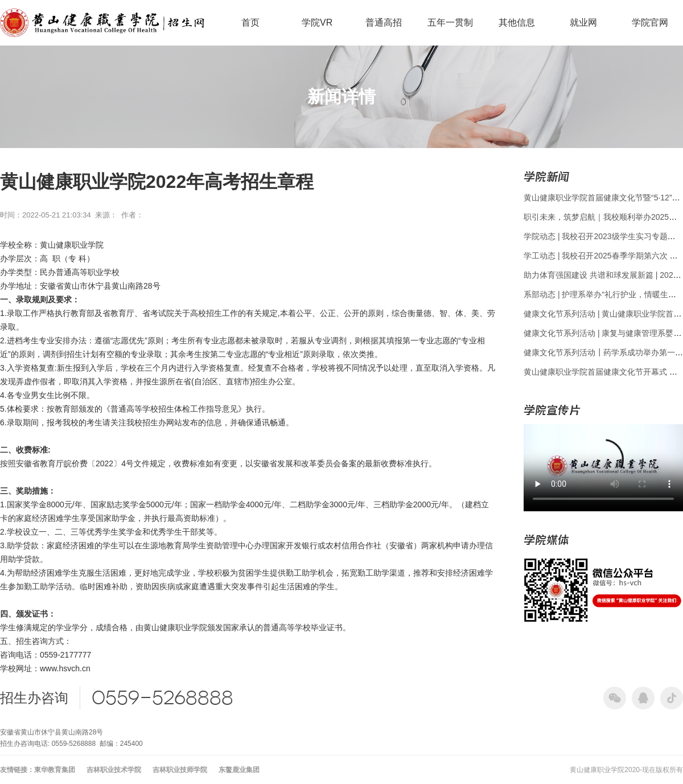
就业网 (583, 22)
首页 (250, 22)
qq (643, 698)
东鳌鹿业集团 (239, 770)
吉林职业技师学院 (180, 770)
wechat (615, 698)
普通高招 (384, 22)
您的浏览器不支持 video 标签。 (603, 466)
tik (672, 698)
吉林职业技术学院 (114, 770)
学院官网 (650, 22)
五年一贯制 (450, 22)
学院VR (317, 22)
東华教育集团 (55, 770)
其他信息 (517, 22)
